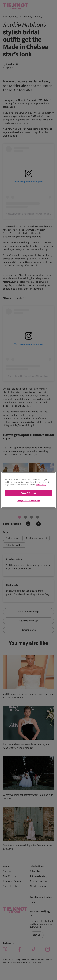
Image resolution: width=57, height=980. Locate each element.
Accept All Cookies (28, 493)
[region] (28, 490)
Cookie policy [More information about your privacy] (41, 485)
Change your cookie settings (28, 501)
